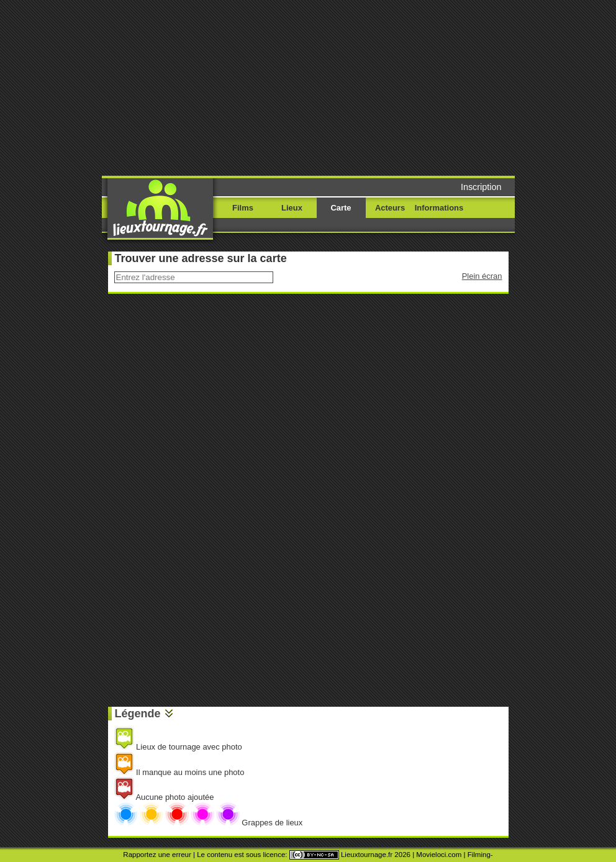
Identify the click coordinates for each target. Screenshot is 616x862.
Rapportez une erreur (157, 855)
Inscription (481, 187)
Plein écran (482, 276)
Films (243, 208)
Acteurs (390, 208)
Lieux (292, 208)
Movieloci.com (439, 855)
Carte (341, 208)
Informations (439, 208)
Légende (138, 714)
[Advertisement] (313, 87)
